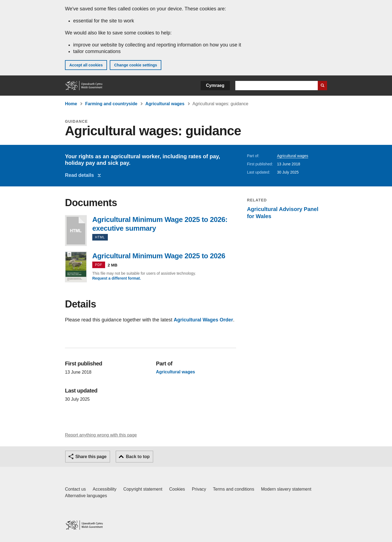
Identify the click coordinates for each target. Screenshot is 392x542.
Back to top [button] (138, 457)
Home (71, 104)
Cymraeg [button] (215, 85)
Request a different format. (117, 278)
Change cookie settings (136, 65)
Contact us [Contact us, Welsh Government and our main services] (75, 489)
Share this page (91, 457)
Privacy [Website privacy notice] (199, 489)
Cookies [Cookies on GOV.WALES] (177, 489)
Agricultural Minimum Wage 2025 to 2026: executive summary (76, 231)
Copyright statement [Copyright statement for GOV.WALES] (143, 489)
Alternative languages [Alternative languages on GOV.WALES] (86, 496)
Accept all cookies (86, 65)
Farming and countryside (111, 104)
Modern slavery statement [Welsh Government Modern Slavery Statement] (286, 489)
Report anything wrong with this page (101, 435)
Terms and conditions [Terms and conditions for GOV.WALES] (234, 489)
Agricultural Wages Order (203, 320)
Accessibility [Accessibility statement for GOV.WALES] (104, 489)
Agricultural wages (165, 104)
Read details (81, 175)
